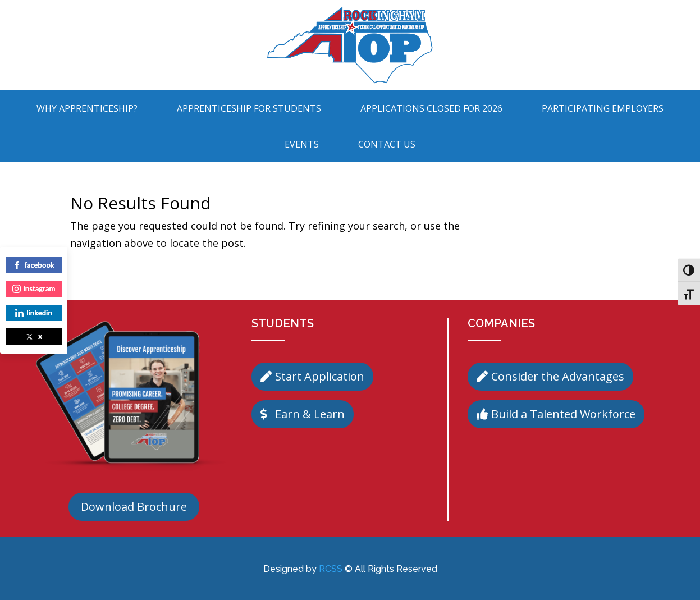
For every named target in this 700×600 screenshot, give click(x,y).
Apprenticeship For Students (249, 108)
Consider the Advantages (558, 376)
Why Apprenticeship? (87, 108)
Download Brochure (134, 507)
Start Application (320, 376)
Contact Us (387, 144)
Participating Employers (603, 108)
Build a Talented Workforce (563, 414)
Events (302, 144)
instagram (34, 288)
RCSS (331, 569)
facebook (34, 265)
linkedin (33, 313)
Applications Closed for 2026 (431, 108)
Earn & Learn (310, 414)
